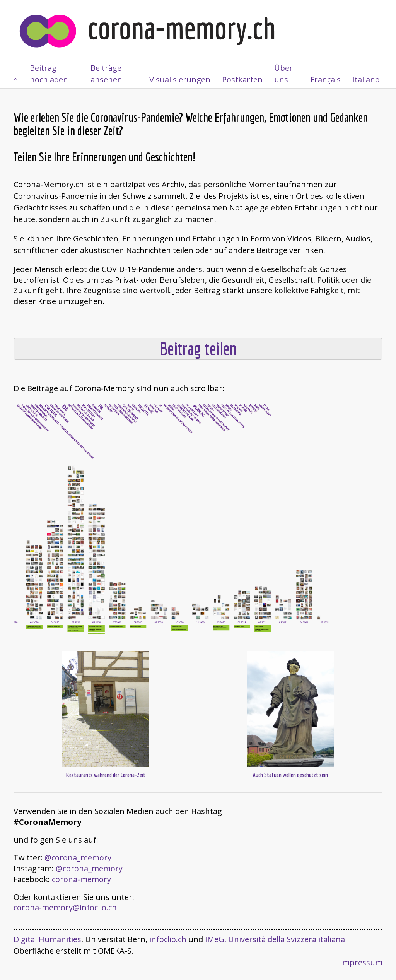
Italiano (366, 80)
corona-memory (81, 879)
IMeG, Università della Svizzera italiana (275, 939)
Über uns (283, 74)
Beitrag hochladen (49, 74)
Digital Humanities (47, 939)
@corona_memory (78, 858)
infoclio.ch (168, 939)
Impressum (361, 962)
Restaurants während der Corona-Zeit (106, 775)
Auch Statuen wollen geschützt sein (290, 775)
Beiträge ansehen (106, 74)
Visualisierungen (180, 80)
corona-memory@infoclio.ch (65, 907)
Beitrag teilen (198, 349)
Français (326, 80)
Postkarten (242, 80)
